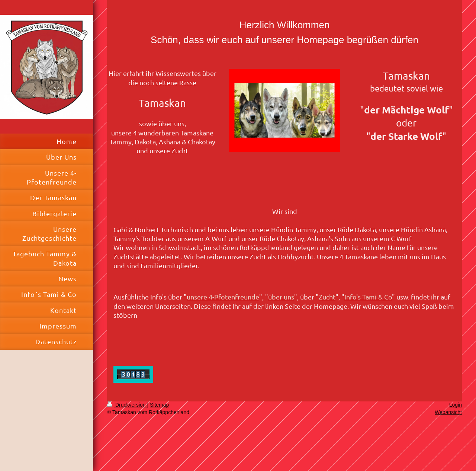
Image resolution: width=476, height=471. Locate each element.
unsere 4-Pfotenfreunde (223, 297)
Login (456, 405)
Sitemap (159, 405)
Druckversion (127, 405)
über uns (281, 297)
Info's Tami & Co (368, 297)
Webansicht (448, 412)
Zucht (327, 297)
